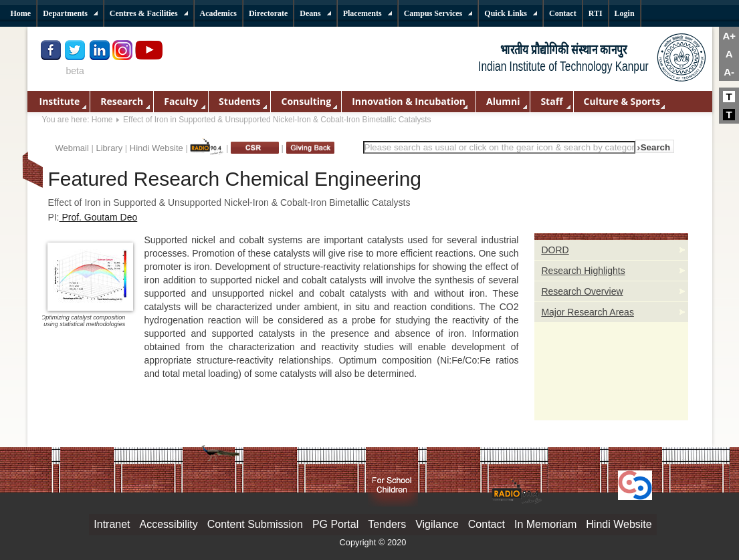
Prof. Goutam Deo (99, 217)
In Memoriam (545, 524)
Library (109, 148)
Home (102, 120)
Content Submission (255, 524)
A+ (729, 36)
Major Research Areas (588, 312)
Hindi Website (156, 148)
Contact (487, 524)
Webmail (72, 148)
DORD (555, 250)
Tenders (387, 524)
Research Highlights (583, 271)
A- (729, 72)
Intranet (112, 524)
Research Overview (582, 291)
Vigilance (437, 524)
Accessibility (169, 524)
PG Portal (335, 524)
